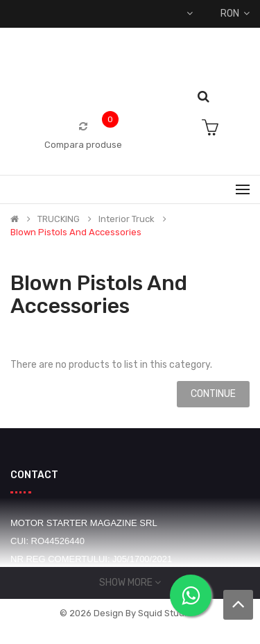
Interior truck (127, 219)
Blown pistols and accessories (76, 232)
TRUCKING (59, 219)
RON (235, 14)
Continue (213, 394)
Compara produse (83, 145)
